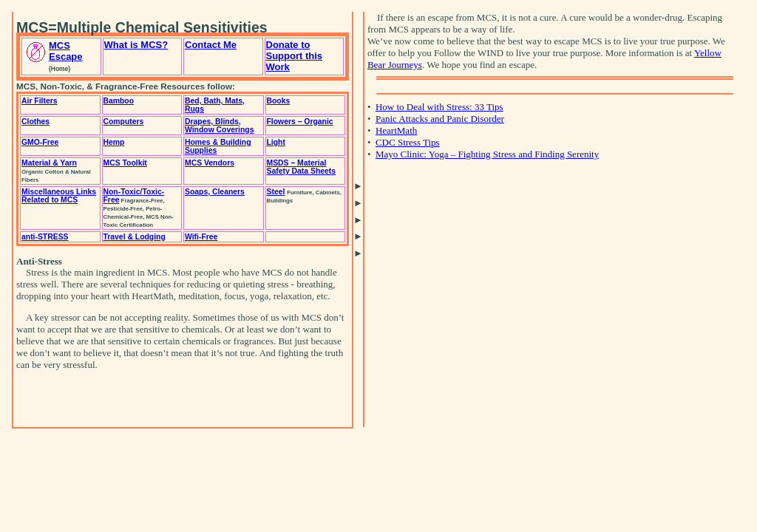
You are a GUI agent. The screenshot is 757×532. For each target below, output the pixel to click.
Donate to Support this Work (295, 56)
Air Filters (40, 101)
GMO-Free (40, 142)
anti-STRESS (45, 237)
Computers (124, 122)
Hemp (114, 142)
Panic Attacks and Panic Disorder (440, 119)
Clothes (35, 122)
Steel (276, 192)
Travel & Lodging (135, 237)
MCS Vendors (210, 163)
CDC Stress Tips (408, 142)
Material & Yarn (49, 163)
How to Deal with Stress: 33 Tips (439, 107)
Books (279, 101)
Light (276, 142)
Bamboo (119, 101)
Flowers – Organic (300, 122)
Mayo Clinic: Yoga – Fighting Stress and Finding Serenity (487, 154)
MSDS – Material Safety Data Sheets (302, 167)
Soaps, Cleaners (215, 192)
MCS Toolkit (125, 163)
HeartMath (396, 130)
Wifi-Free (201, 237)
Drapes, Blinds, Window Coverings (219, 126)
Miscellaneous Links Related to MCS (59, 196)
